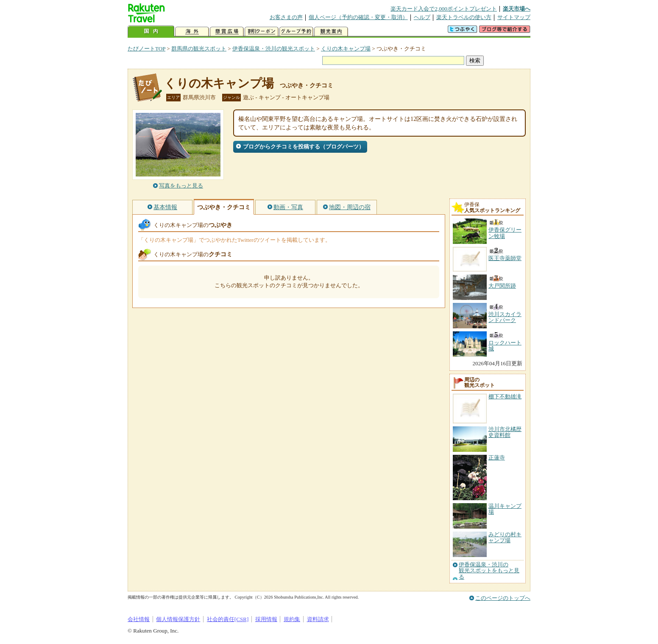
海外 (192, 32)
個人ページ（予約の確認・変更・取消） (358, 17)
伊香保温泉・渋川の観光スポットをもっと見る (489, 571)
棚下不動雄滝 (505, 396)
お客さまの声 (286, 17)
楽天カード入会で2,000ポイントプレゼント (444, 9)
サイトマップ (514, 17)
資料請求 (318, 619)
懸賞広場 (227, 32)
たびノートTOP (146, 49)
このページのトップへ (503, 598)
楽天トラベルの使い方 (464, 17)
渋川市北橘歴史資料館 (505, 432)
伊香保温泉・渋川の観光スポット (274, 49)
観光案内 (331, 32)
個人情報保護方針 (178, 619)
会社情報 (139, 619)
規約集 (292, 619)
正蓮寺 (497, 458)
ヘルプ (422, 17)
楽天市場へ (517, 9)
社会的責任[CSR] (228, 619)
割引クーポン (262, 32)
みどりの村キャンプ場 (505, 537)
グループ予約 (296, 32)
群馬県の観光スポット (199, 49)
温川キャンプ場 (505, 509)
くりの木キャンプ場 (346, 49)
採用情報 (266, 619)
